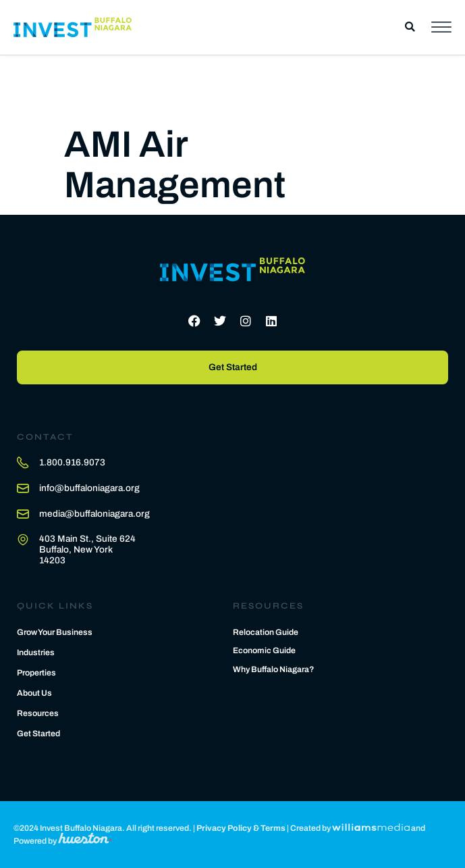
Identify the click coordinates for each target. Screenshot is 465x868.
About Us (34, 693)
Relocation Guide (266, 632)
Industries (36, 653)
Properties (36, 673)
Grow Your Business (55, 632)
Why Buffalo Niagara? (274, 669)
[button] (410, 27)
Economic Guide (264, 650)
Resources (38, 713)
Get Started (38, 734)
